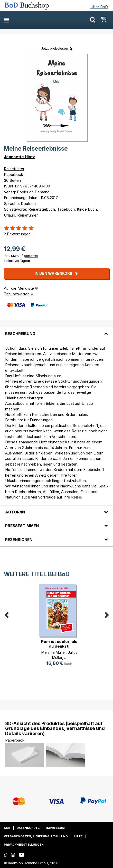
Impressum (55, 828)
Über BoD (99, 7)
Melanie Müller (54, 652)
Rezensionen (19, 540)
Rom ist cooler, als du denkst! (59, 644)
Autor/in (15, 512)
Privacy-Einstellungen (24, 845)
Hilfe (78, 836)
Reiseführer (14, 169)
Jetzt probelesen (55, 48)
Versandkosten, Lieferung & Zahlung (36, 836)
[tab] (56, 330)
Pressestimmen (22, 526)
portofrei (31, 256)
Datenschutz (28, 828)
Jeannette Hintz (19, 157)
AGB (7, 828)
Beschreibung (20, 334)
